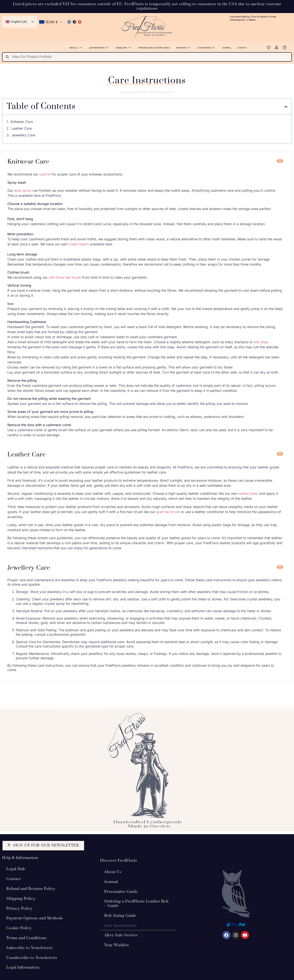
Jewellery (123, 48)
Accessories (206, 48)
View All (75, 48)
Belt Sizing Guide (120, 916)
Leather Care (22, 128)
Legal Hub (16, 869)
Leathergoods (99, 48)
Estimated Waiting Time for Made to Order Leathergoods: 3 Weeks (253, 18)
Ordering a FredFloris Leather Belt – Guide (137, 904)
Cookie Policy (19, 928)
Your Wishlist (117, 945)
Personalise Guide (121, 892)
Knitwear (183, 48)
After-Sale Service (121, 935)
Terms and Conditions (26, 938)
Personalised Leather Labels (154, 48)
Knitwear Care (22, 122)
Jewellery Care (23, 135)
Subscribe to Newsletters (30, 948)
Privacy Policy (19, 908)
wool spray (23, 190)
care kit (45, 174)
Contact (242, 48)
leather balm (248, 493)
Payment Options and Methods (35, 918)
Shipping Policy (21, 899)
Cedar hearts (79, 244)
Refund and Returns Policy (31, 889)
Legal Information (23, 968)
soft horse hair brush (65, 277)
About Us (113, 872)
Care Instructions (120, 925)
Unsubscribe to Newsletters (32, 958)
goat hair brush (168, 512)
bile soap (261, 342)
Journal (227, 48)
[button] (286, 107)
